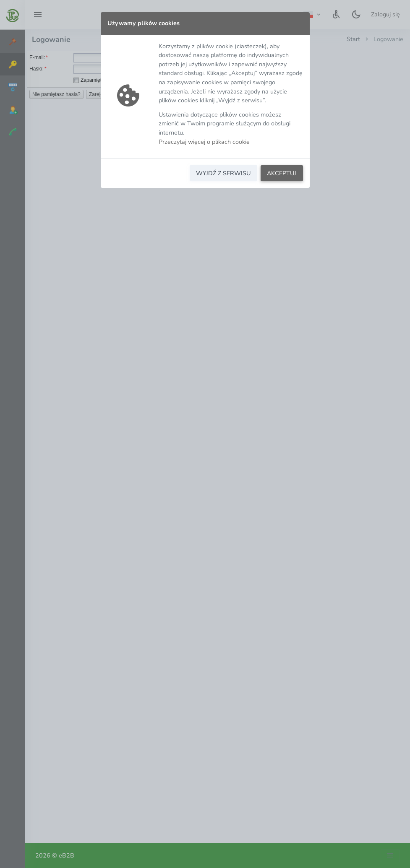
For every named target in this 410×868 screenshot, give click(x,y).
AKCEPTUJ (282, 173)
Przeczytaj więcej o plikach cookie (204, 142)
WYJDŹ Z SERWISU (223, 173)
